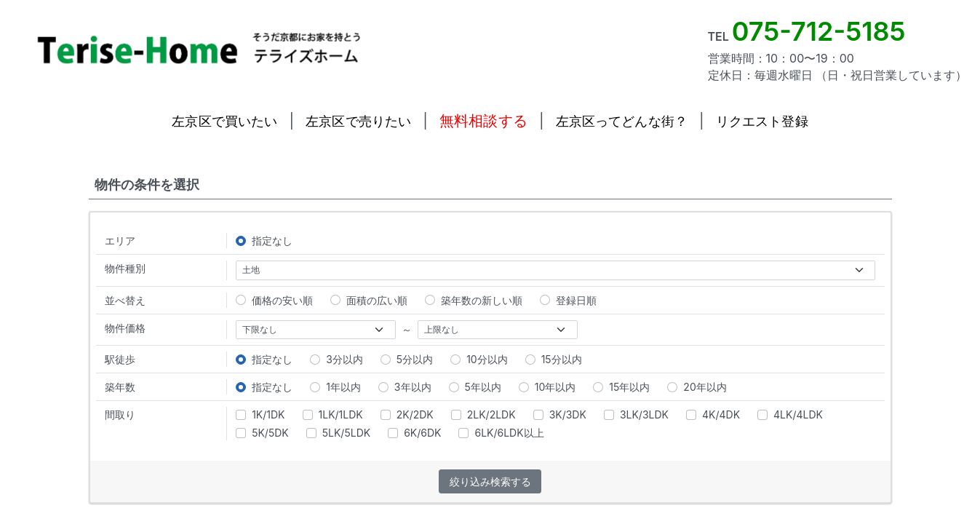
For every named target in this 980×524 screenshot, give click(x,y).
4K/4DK (713, 414)
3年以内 (405, 387)
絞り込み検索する (490, 481)
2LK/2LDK (483, 414)
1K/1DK (260, 414)
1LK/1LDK (333, 414)
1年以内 (335, 387)
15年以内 (621, 387)
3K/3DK (560, 414)
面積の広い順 (369, 300)
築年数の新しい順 (474, 300)
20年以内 (697, 387)
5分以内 (407, 359)
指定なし (264, 241)
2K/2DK (407, 414)
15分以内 (554, 359)
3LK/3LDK (636, 414)
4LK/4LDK (790, 414)
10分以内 (479, 359)
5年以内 (475, 387)
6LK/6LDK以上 (501, 433)
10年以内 (547, 387)
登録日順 (568, 300)
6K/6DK (414, 433)
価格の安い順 (274, 300)
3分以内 (336, 359)
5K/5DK (262, 433)
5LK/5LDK (338, 433)
